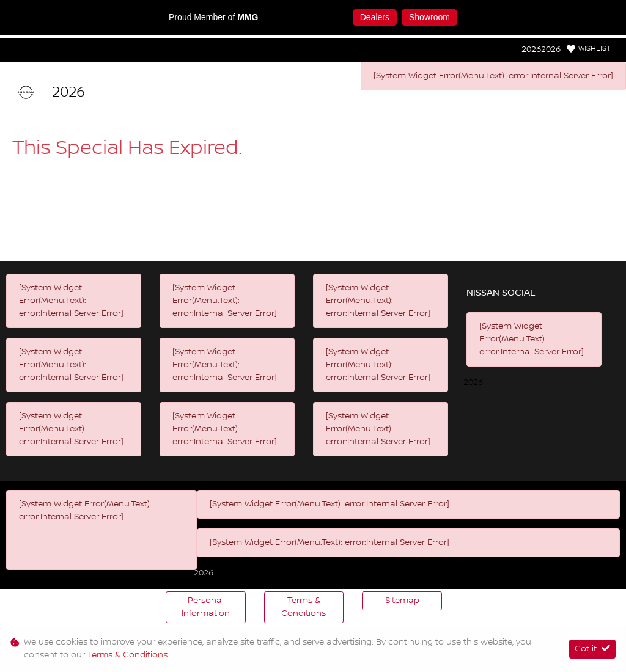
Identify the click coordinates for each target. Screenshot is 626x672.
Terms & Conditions (304, 607)
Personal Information (206, 607)
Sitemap (402, 601)
